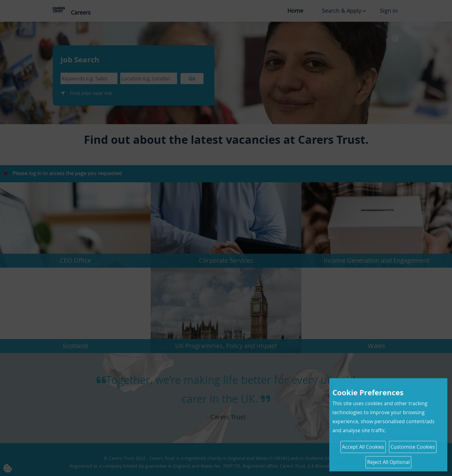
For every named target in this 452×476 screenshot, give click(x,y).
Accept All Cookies (363, 447)
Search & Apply (342, 11)
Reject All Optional (388, 462)
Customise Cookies (413, 447)
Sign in (389, 11)
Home (295, 11)
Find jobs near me (91, 93)
